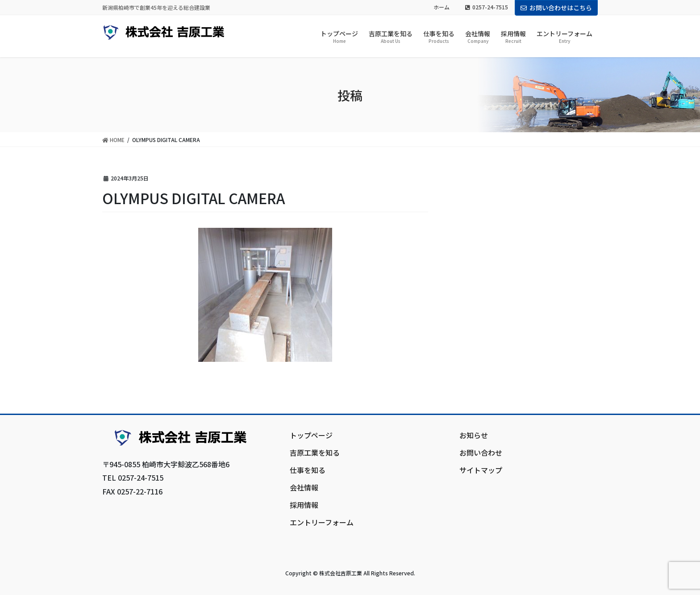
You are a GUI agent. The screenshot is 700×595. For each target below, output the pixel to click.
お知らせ (474, 435)
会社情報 (304, 487)
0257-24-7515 (487, 7)
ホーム (442, 7)
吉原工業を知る (315, 453)
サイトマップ (481, 470)
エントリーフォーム (322, 522)
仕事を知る (308, 470)
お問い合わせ (481, 453)
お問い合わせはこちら (556, 8)
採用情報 (304, 505)
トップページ (311, 435)
